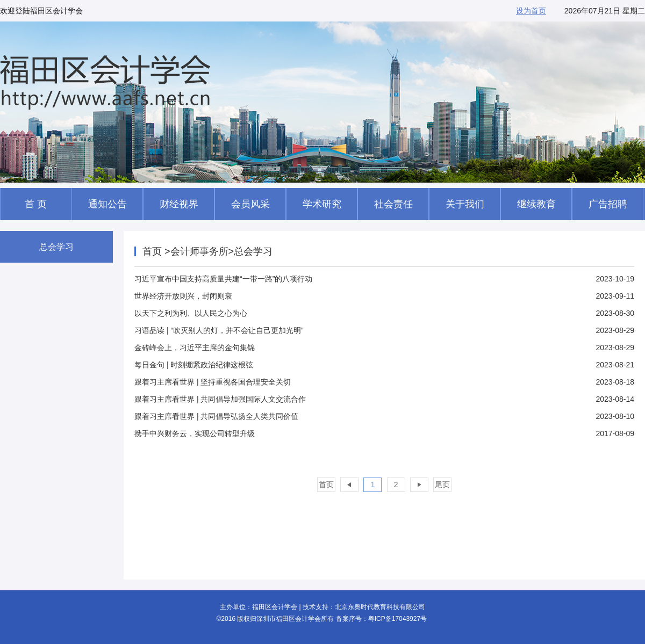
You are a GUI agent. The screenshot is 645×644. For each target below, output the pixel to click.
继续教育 (536, 204)
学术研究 (322, 204)
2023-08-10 (384, 416)
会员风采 (250, 204)
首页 (153, 251)
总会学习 (56, 247)
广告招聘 (608, 204)
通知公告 (107, 204)
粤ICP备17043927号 (397, 619)
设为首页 (531, 11)
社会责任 (393, 204)
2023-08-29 (384, 330)
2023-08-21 (384, 365)
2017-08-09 (384, 433)
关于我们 (465, 204)
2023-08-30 (384, 313)
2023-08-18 (384, 382)
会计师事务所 (199, 251)
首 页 (36, 204)
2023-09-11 (384, 296)
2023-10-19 (384, 279)
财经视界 (179, 204)
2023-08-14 (384, 399)
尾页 (442, 484)
